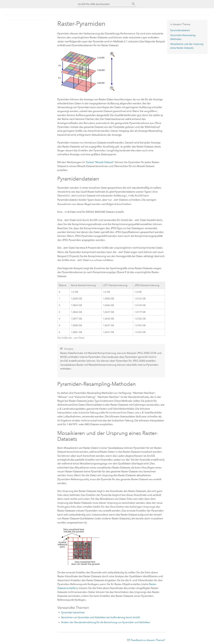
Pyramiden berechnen (73, 610)
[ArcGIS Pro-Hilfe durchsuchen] (104, 4)
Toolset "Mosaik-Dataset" (100, 162)
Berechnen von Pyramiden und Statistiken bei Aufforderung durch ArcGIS (101, 615)
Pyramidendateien (180, 30)
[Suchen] (133, 4)
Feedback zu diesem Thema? (148, 638)
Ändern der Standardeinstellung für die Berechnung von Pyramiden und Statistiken (106, 620)
